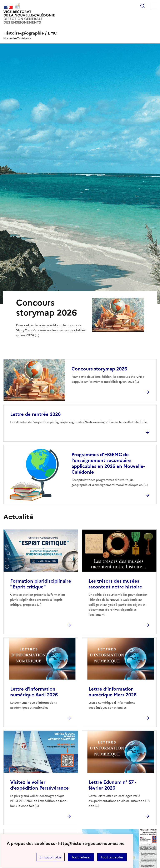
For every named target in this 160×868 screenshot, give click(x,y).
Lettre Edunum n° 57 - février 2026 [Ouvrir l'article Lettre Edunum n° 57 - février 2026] (112, 785)
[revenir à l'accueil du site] (80, 33)
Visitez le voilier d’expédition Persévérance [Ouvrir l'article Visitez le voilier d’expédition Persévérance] (39, 785)
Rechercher (142, 6)
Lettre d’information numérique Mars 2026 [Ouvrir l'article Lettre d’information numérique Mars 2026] (112, 692)
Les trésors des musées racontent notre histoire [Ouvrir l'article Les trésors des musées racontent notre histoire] (115, 584)
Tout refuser (81, 857)
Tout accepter (112, 857)
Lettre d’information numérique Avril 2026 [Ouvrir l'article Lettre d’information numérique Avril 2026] (34, 692)
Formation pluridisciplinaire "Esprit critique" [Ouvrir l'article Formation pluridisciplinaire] (41, 584)
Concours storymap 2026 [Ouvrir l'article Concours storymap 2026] (99, 369)
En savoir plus (50, 857)
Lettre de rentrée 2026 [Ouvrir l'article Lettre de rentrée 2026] (35, 414)
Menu (154, 6)
